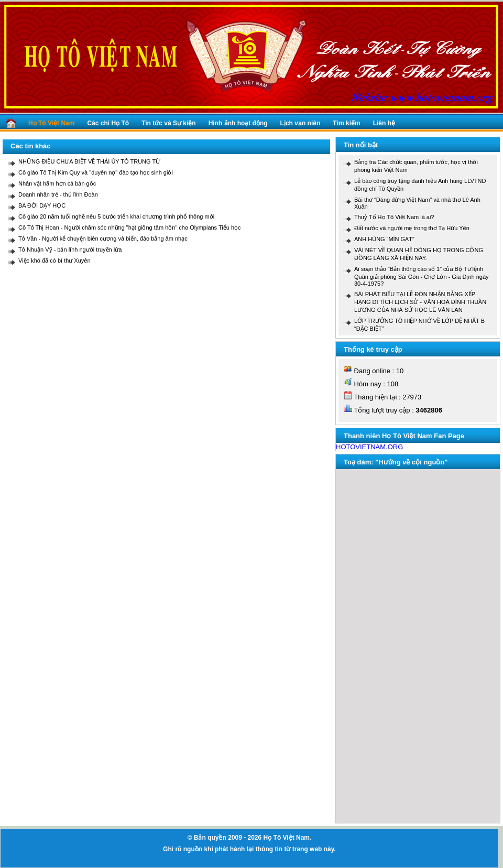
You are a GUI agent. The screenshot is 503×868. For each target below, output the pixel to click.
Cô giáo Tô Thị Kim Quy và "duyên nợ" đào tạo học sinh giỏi (96, 172)
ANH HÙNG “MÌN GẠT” (384, 239)
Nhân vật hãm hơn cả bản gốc (57, 183)
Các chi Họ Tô (108, 123)
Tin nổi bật (361, 145)
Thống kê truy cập (373, 349)
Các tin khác (31, 146)
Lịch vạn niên (300, 123)
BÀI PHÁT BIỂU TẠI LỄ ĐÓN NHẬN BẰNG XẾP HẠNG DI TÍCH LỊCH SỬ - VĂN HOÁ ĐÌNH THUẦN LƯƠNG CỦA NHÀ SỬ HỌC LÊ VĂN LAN (420, 302)
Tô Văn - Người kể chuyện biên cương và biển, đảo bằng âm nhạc (103, 238)
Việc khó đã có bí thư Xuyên (54, 261)
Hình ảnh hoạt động (238, 123)
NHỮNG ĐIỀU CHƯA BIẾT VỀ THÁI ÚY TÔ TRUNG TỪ (89, 161)
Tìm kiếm (346, 123)
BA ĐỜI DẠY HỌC (42, 205)
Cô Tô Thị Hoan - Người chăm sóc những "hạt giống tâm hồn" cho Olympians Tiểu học (130, 227)
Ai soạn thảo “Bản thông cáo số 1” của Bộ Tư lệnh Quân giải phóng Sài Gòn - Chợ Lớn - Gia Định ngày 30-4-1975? (422, 276)
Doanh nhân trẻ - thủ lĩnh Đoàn (58, 194)
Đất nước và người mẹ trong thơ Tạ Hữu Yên (412, 228)
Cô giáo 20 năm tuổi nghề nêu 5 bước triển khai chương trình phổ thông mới (116, 216)
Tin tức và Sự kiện (168, 123)
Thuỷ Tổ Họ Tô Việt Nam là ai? (394, 217)
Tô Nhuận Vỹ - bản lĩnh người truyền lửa (70, 249)
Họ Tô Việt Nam (51, 123)
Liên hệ (384, 123)
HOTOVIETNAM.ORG (369, 447)
